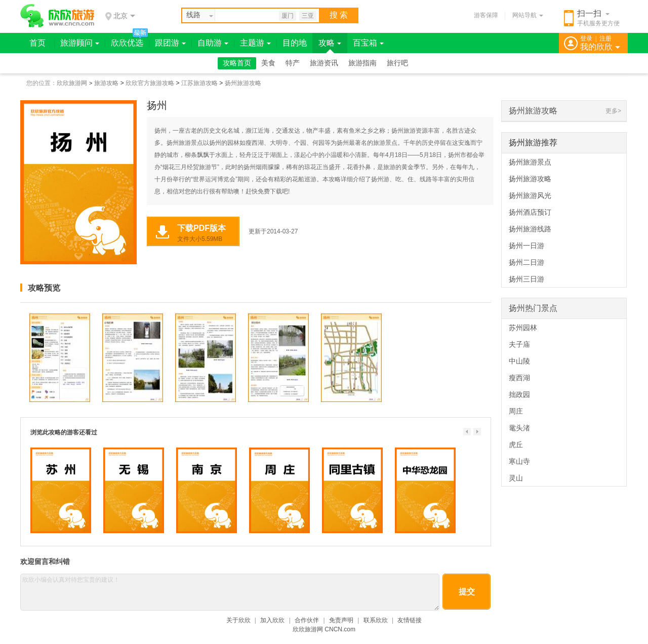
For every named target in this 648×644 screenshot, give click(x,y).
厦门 (288, 16)
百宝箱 (368, 43)
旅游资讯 (324, 63)
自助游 (213, 43)
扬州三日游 (526, 279)
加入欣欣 (272, 620)
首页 (37, 43)
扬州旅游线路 (530, 229)
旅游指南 (362, 63)
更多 (612, 111)
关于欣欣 (238, 620)
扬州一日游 (526, 246)
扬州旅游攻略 (243, 83)
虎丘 (516, 445)
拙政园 (519, 394)
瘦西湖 (519, 378)
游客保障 (486, 15)
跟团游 (170, 43)
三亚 (308, 16)
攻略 (330, 43)
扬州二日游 (526, 262)
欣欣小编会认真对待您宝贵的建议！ (230, 592)
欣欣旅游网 (72, 83)
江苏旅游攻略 (199, 83)
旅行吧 (397, 63)
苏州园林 (523, 328)
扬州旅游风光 (530, 195)
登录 (586, 38)
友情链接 (410, 620)
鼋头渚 (519, 428)
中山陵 (519, 361)
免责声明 (341, 620)
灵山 (516, 478)
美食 (268, 63)
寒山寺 (519, 461)
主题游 (255, 43)
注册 (605, 38)
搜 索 (339, 15)
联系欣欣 (376, 620)
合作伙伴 (307, 620)
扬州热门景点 (533, 308)
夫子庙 (519, 344)
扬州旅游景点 (530, 162)
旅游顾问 (80, 43)
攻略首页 (237, 63)
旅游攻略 (106, 83)
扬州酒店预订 (530, 212)
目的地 (295, 43)
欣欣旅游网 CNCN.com (324, 629)
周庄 (516, 411)
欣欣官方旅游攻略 (150, 83)
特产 (293, 63)
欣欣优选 (127, 43)
